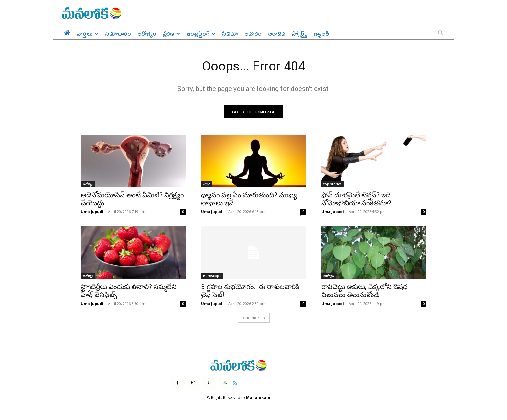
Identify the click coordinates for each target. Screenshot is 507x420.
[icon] (235, 383)
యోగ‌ (207, 185)
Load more (254, 318)
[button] (441, 34)
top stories (333, 185)
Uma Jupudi (92, 212)
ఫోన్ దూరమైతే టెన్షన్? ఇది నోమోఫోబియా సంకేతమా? (356, 200)
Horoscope (212, 276)
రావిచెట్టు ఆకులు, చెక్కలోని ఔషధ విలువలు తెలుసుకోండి (365, 291)
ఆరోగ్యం (88, 185)
